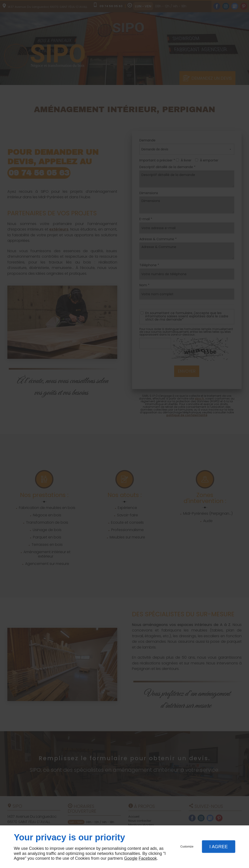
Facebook (148, 858)
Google (131, 858)
